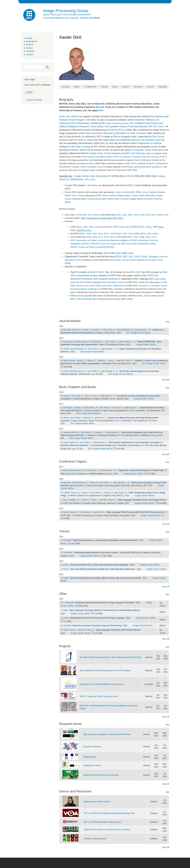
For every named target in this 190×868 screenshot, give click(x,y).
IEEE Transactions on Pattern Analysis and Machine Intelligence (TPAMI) (104, 240)
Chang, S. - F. (110, 396)
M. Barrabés (66, 330)
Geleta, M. (94, 483)
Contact (30, 54)
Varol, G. (101, 512)
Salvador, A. (78, 408)
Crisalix (137, 160)
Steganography (89, 757)
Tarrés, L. (73, 630)
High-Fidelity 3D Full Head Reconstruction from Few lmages (105, 671)
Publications (32, 41)
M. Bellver (65, 418)
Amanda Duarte (94, 199)
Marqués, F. (134, 408)
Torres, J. (112, 361)
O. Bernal (65, 371)
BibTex (148, 333)
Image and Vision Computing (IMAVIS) (96, 247)
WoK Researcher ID (100, 176)
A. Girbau (65, 578)
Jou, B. (88, 396)
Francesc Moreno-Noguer (72, 120)
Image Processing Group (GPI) (119, 123)
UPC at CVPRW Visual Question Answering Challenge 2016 (109, 813)
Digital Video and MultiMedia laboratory (122, 140)
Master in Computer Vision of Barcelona (144, 150)
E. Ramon (65, 569)
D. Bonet (64, 470)
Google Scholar (82, 176)
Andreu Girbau (139, 195)
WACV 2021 (163, 215)
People (29, 38)
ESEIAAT (75, 150)
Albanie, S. (74, 512)
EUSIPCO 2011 (84, 230)
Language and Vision (92, 765)
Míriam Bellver (109, 195)
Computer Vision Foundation (84, 167)
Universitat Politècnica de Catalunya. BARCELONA (72, 18)
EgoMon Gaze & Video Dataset (97, 802)
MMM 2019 (127, 253)
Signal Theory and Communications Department (67, 15)
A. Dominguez (67, 342)
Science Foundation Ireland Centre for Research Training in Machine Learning (123, 157)
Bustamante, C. (98, 342)
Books (77, 87)
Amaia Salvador (149, 192)
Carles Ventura (122, 192)
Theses (104, 87)
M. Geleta (65, 349)
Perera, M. (77, 330)
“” (141, 470)
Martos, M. (75, 432)
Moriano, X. (97, 330)
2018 (100, 234)
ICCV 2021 (151, 215)
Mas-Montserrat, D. (125, 330)
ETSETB (89, 150)
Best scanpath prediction (106, 279)
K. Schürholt (66, 540)
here (101, 110)
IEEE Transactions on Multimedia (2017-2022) (102, 218)
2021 (124, 215)
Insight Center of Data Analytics (105, 153)
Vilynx (91, 163)
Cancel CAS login (34, 100)
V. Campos (65, 396)
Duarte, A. (86, 500)
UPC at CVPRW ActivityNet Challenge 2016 (102, 822)
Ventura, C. (81, 361)
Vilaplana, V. (100, 432)
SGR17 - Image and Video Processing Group (99, 696)
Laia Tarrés (92, 185)
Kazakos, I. (102, 361)
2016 (142, 215)
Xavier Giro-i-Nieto (68, 116)
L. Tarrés (64, 500)
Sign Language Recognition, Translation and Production (107, 734)
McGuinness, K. (91, 408)
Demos (29, 48)
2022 (119, 215)
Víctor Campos (78, 195)
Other (115, 87)
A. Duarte (65, 512)
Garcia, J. (85, 493)
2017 (128, 227)
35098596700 (77, 179)
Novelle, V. (87, 330)
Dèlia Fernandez (122, 199)
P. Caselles (65, 493)
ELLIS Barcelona (160, 163)
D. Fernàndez (66, 553)
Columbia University (154, 140)
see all (166, 380)
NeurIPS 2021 (97, 272)
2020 (130, 215)
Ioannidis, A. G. (145, 330)
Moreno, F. (109, 493)
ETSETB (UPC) (116, 130)
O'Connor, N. (118, 408)
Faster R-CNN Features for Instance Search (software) (107, 830)
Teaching (30, 51)
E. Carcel (65, 442)
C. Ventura (65, 432)
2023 (119, 256)
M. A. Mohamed (67, 603)
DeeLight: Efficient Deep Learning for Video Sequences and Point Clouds (111, 657)
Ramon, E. (76, 493)
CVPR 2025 (81, 215)
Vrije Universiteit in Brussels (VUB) (102, 133)
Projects (30, 45)
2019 (136, 215)
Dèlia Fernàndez (84, 299)
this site (100, 107)
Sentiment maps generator (95, 839)
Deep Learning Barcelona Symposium (145, 167)
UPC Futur (90, 179)
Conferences (90, 87)
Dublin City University (134, 153)
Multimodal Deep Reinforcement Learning (101, 775)
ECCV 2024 (93, 215)
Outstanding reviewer (87, 275)
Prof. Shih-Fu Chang (83, 140)
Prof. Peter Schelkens (136, 133)
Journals (65, 87)
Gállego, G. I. (75, 500)
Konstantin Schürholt (153, 199)
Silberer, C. (92, 361)
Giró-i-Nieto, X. (109, 330)
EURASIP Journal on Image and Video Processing (113, 244)
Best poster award (115, 282)
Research (138, 87)
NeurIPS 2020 (133, 272)
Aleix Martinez (157, 116)
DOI (128, 333)
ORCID (130, 176)
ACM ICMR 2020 (112, 253)
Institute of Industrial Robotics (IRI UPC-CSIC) (141, 126)
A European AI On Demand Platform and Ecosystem (102, 684)
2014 (161, 227)
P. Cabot (64, 610)
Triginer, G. (123, 493)
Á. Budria (65, 618)
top (167, 321)
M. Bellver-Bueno (68, 361)
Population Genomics (92, 747)
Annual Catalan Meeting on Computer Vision (143, 260)
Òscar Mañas (114, 299)
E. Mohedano (66, 408)
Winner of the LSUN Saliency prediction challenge (99, 286)
